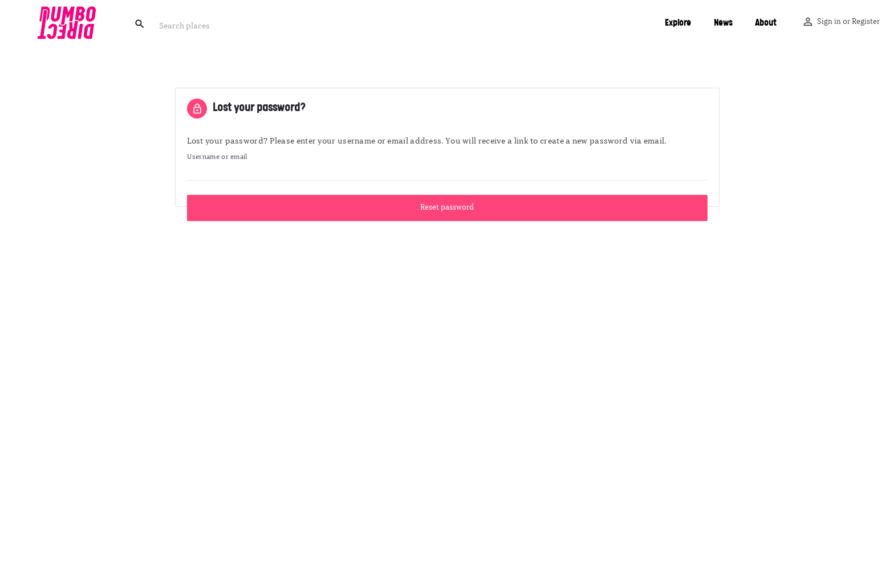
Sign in (829, 22)
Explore (678, 23)
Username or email (217, 157)
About (765, 23)
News (723, 23)
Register (866, 22)
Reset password (447, 208)
